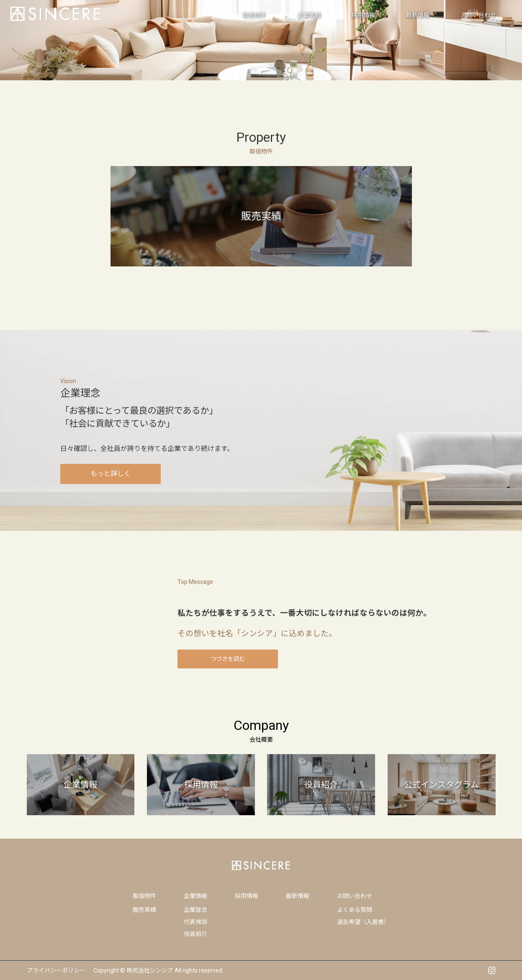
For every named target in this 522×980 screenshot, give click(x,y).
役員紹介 (195, 934)
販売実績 (144, 910)
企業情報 (195, 896)
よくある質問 (355, 910)
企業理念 (195, 910)
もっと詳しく (111, 474)
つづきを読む (228, 659)
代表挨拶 (195, 922)
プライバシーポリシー (56, 970)
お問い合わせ (355, 896)
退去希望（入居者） (363, 922)
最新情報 (298, 896)
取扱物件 (144, 896)
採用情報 (247, 896)
